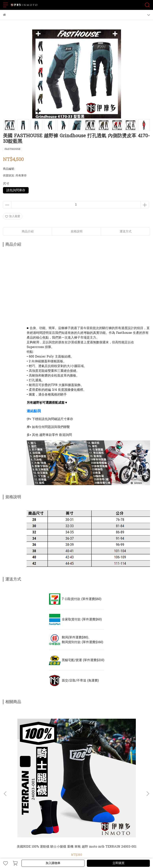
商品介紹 (28, 231)
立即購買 (118, 863)
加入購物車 (53, 863)
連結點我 (34, 411)
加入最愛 (13, 216)
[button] (148, 794)
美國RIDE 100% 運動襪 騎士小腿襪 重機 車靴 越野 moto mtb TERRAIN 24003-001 (77, 847)
